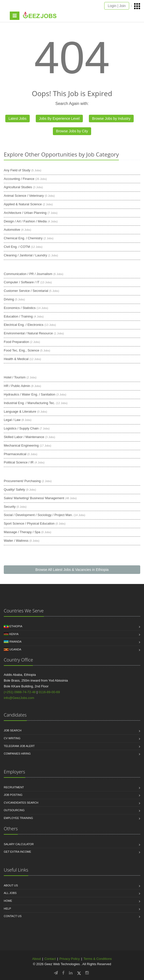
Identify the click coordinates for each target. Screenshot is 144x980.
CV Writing (12, 738)
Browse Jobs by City (72, 131)
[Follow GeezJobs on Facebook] (63, 973)
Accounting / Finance (19, 179)
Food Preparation (16, 342)
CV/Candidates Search (21, 803)
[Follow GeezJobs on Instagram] (87, 973)
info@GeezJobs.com (19, 698)
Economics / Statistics (20, 308)
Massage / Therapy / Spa (22, 532)
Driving (9, 299)
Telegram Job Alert (19, 746)
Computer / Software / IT (22, 282)
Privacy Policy (70, 959)
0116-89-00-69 (49, 692)
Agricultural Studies (18, 187)
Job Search (13, 730)
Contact (50, 959)
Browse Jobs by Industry (111, 119)
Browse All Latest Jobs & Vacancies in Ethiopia (72, 570)
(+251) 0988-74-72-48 (20, 692)
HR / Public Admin (17, 386)
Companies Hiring (17, 754)
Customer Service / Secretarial (26, 291)
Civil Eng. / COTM (17, 247)
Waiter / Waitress (16, 541)
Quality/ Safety (14, 489)
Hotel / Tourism (15, 377)
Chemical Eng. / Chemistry (23, 238)
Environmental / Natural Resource (28, 333)
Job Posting (13, 795)
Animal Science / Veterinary (24, 196)
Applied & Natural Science (23, 204)
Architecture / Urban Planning (25, 213)
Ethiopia (16, 626)
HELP (7, 909)
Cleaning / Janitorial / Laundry (25, 255)
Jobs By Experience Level (59, 119)
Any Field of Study (17, 170)
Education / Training (18, 316)
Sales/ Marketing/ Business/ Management (34, 498)
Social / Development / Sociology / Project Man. (38, 515)
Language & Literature (20, 411)
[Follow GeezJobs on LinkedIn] (71, 973)
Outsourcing (14, 810)
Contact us (13, 916)
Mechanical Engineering (21, 445)
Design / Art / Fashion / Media (25, 221)
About (37, 959)
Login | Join (117, 6)
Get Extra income (17, 852)
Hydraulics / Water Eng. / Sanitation (30, 394)
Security (10, 507)
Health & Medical (16, 359)
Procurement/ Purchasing (22, 481)
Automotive (12, 230)
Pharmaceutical (15, 454)
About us (11, 885)
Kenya (14, 634)
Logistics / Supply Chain (21, 428)
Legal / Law (12, 420)
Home (8, 901)
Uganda (15, 649)
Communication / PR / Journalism (28, 274)
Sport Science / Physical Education (29, 523)
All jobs (10, 893)
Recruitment (14, 787)
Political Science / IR (19, 462)
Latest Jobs (18, 119)
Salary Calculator (19, 844)
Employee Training (18, 818)
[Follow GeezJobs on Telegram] (56, 973)
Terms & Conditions (98, 959)
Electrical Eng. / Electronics (24, 325)
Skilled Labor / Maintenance (24, 437)
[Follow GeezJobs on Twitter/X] (79, 973)
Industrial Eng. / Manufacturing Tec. (29, 403)
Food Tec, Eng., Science (22, 350)
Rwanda (15, 642)
